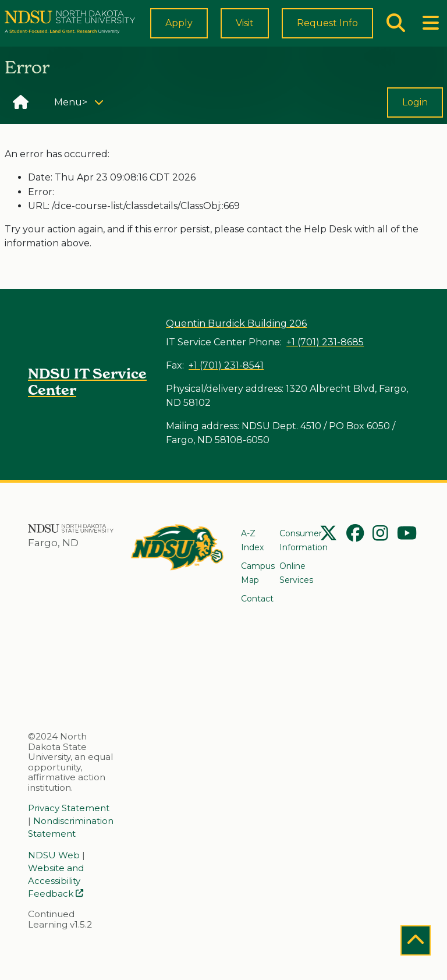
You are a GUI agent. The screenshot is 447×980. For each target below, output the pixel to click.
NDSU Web (54, 855)
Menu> (83, 111)
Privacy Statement (69, 808)
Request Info (338, 28)
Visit (266, 28)
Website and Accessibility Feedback (56, 881)
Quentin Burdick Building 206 (236, 323)
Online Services (296, 573)
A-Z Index (252, 541)
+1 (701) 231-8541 (226, 365)
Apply (200, 28)
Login (415, 113)
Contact (257, 599)
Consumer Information (304, 541)
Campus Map (258, 573)
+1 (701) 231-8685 (325, 342)
